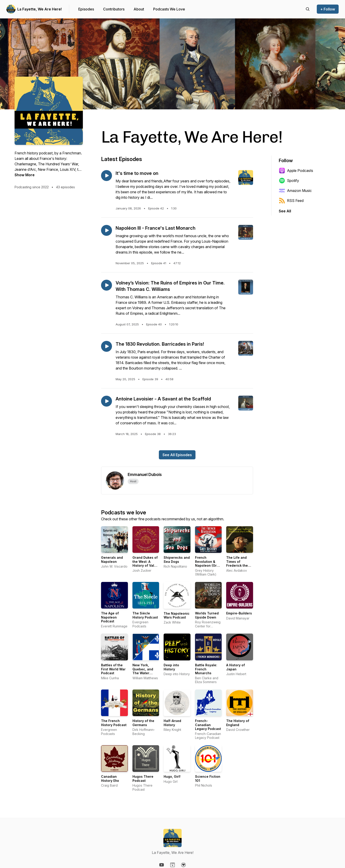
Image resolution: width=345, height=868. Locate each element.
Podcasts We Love (169, 9)
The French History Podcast (114, 723)
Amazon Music (295, 191)
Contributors (114, 9)
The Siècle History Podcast (145, 615)
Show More (25, 175)
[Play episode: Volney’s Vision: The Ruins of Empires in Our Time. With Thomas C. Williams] (107, 285)
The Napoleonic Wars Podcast (177, 615)
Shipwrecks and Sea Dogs (177, 560)
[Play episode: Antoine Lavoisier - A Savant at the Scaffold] (107, 401)
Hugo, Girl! (172, 776)
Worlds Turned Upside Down (207, 615)
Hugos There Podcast (143, 779)
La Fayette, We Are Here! (39, 9)
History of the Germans (143, 723)
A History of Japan (236, 667)
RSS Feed (291, 201)
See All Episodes (177, 455)
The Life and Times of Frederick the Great (237, 564)
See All (285, 211)
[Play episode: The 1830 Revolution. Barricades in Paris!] (107, 346)
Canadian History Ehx (110, 779)
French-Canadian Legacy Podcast (208, 725)
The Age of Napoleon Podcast (110, 617)
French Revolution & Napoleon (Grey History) (208, 564)
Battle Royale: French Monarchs (206, 669)
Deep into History (171, 667)
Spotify (289, 181)
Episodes (86, 9)
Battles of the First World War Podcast (113, 669)
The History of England (238, 723)
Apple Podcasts (296, 171)
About (139, 9)
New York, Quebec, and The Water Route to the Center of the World (143, 675)
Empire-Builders (239, 613)
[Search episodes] (308, 9)
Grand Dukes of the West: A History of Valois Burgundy (146, 564)
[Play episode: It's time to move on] (107, 176)
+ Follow (328, 9)
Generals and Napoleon (112, 560)
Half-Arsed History (172, 723)
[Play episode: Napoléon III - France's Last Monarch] (107, 230)
